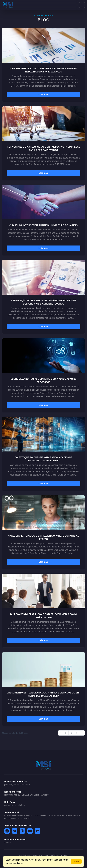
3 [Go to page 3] (77, 733)
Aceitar (76, 861)
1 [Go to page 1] (66, 733)
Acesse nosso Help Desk (15, 805)
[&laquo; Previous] (61, 733)
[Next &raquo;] (82, 733)
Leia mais (44, 95)
